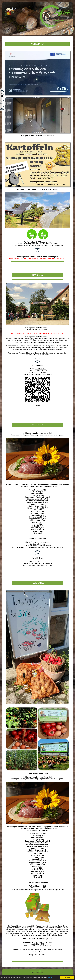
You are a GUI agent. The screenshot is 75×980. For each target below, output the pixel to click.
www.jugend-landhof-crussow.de (41, 565)
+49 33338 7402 (41, 369)
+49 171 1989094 (40, 372)
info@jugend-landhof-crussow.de (40, 374)
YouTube (44, 330)
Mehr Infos (11, 978)
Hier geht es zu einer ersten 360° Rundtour (37, 136)
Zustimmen (67, 976)
